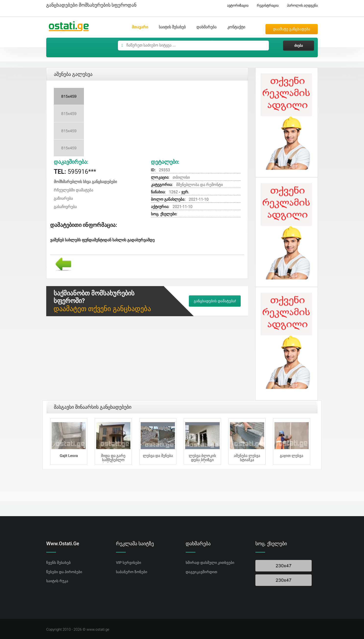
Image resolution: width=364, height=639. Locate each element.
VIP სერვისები (129, 563)
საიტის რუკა (57, 581)
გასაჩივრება (65, 207)
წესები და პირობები (64, 572)
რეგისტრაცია (266, 6)
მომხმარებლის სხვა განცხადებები (85, 182)
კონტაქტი (236, 27)
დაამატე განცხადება (292, 29)
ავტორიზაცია (236, 6)
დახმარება (206, 27)
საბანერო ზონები (132, 572)
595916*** (75, 172)
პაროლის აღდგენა (301, 6)
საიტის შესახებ (172, 27)
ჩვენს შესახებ (58, 563)
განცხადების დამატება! (215, 301)
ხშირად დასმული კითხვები (210, 563)
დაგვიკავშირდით (201, 572)
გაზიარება (63, 198)
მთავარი (140, 27)
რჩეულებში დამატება (74, 190)
